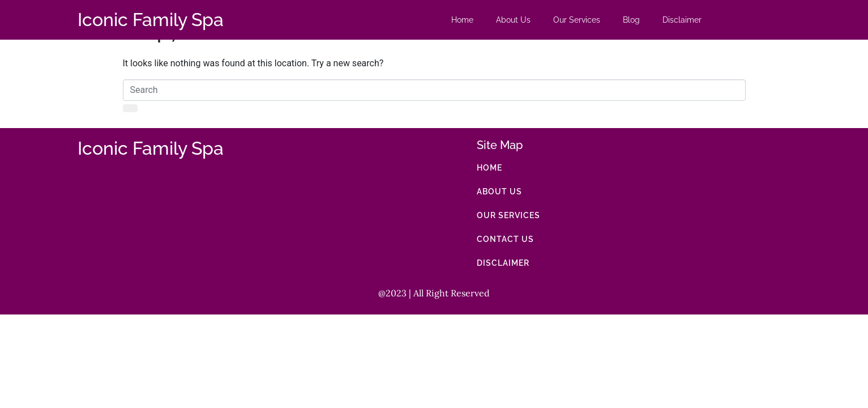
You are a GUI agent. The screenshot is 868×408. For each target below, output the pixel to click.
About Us (513, 20)
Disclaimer (682, 20)
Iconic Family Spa (151, 20)
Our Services (577, 20)
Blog (631, 20)
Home (462, 20)
